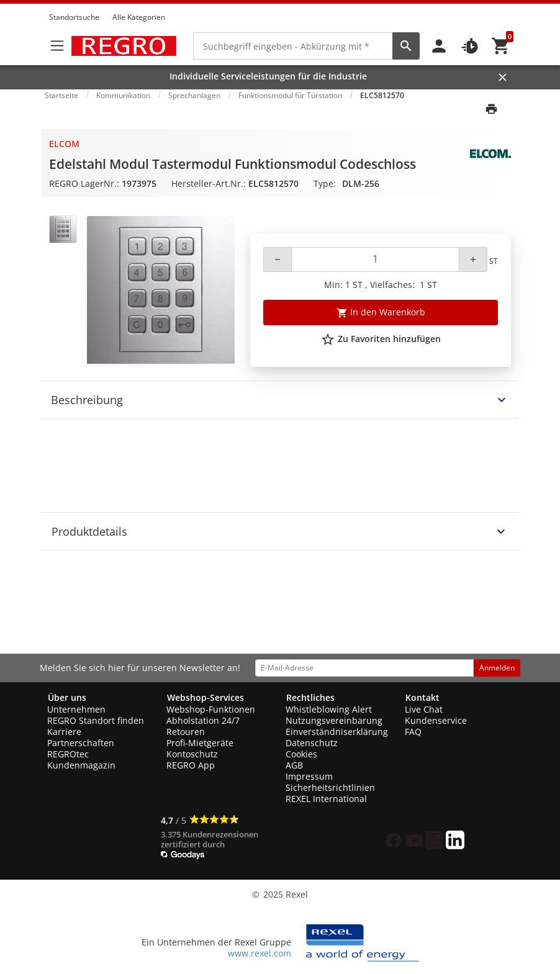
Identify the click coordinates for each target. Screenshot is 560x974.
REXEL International (326, 799)
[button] (507, 6)
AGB (294, 765)
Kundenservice (436, 720)
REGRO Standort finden (96, 720)
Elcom (64, 144)
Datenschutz (312, 743)
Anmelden (497, 668)
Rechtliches (310, 697)
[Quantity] (375, 259)
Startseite (61, 95)
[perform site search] (406, 46)
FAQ (413, 732)
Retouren (186, 732)
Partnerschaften (81, 743)
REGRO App (191, 765)
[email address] (364, 668)
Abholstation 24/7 (203, 720)
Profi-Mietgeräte (200, 743)
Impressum (309, 776)
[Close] (503, 77)
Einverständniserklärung (337, 732)
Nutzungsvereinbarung (334, 720)
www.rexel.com (260, 953)
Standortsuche (74, 17)
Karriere (64, 732)
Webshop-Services (205, 697)
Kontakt (422, 697)
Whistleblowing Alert (329, 709)
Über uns (67, 697)
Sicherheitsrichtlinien (330, 787)
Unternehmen (76, 709)
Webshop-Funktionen (211, 709)
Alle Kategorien (139, 17)
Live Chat (424, 709)
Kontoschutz (192, 754)
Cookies (301, 754)
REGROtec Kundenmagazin (81, 760)
